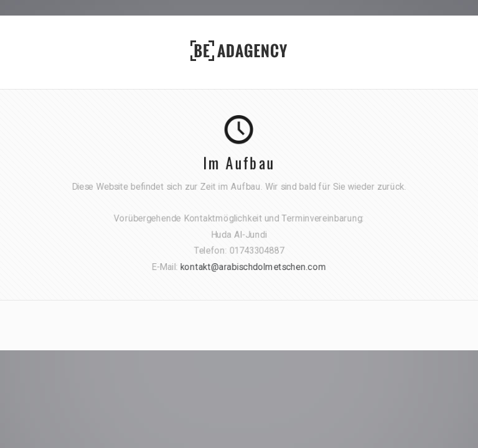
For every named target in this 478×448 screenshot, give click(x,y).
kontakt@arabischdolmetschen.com (253, 266)
